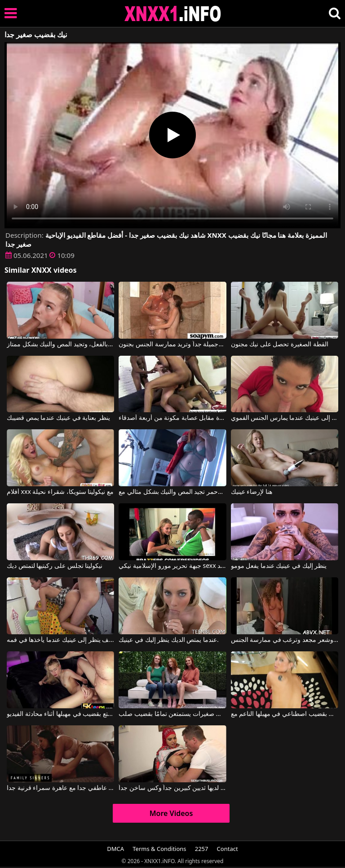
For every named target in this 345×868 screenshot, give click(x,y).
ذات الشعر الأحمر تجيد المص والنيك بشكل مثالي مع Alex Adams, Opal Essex (172, 492)
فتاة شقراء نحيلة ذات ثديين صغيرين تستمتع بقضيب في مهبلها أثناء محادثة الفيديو (60, 714)
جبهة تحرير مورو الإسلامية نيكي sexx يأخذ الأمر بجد (172, 566)
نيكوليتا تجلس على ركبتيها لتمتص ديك (55, 566)
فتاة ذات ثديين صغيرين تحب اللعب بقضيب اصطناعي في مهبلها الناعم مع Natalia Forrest (285, 714)
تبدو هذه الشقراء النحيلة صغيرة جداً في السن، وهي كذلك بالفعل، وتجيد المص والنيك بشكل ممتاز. (60, 345)
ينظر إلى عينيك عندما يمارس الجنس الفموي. (285, 418)
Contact (228, 849)
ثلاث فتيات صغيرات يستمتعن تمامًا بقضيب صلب (172, 714)
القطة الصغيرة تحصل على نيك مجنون (280, 345)
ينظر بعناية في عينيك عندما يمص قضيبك (58, 418)
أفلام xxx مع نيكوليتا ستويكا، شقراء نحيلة (60, 492)
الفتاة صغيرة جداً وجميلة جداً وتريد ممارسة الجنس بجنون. (172, 345)
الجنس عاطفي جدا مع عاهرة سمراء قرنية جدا (60, 788)
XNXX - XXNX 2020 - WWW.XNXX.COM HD (173, 14)
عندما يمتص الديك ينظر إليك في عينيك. (169, 640)
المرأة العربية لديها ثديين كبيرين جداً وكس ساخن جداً (172, 788)
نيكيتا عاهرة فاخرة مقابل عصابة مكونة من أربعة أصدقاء (172, 418)
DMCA (115, 849)
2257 (202, 849)
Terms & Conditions (159, 849)
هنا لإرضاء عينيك (252, 492)
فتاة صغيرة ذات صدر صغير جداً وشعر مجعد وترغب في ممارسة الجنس (285, 640)
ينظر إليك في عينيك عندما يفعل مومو (279, 566)
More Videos (171, 813)
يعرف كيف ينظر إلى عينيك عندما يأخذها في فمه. (60, 640)
